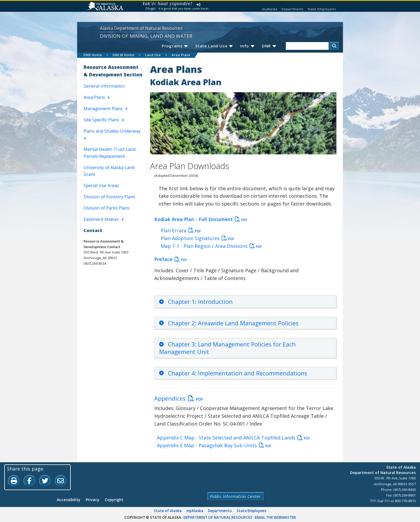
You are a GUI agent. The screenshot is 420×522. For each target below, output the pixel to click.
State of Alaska (168, 511)
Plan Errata (181, 230)
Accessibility (69, 500)
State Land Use (213, 46)
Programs (174, 46)
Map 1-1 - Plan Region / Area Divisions (211, 246)
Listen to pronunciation (199, 5)
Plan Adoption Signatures (197, 238)
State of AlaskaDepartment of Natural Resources (383, 470)
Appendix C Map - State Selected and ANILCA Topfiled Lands (233, 438)
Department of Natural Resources (218, 518)
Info (247, 46)
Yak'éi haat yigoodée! (168, 3)
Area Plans (181, 55)
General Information (104, 86)
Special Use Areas (101, 186)
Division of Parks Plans (107, 208)
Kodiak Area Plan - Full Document (201, 219)
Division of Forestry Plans (109, 197)
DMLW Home (124, 55)
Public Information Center (235, 497)
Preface (171, 259)
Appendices (179, 399)
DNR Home (93, 55)
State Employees (322, 9)
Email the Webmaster (275, 518)
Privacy (93, 500)
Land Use (153, 55)
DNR (269, 46)
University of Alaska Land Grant (109, 171)
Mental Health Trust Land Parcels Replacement (110, 153)
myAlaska (270, 9)
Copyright (114, 500)
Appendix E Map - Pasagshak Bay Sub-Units (214, 446)
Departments (292, 9)
